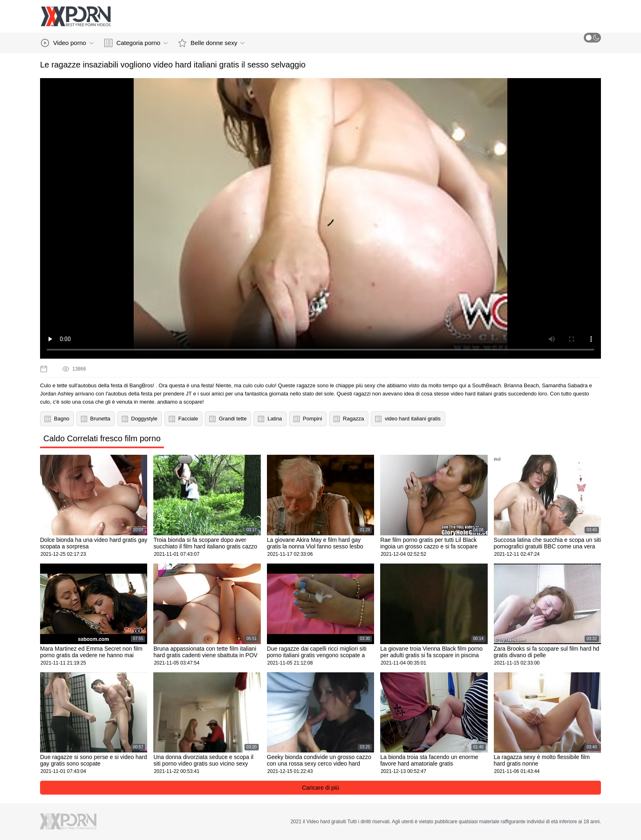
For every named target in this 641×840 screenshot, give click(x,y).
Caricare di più (320, 788)
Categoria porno (136, 43)
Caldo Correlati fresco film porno (102, 438)
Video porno (67, 43)
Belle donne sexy (211, 43)
